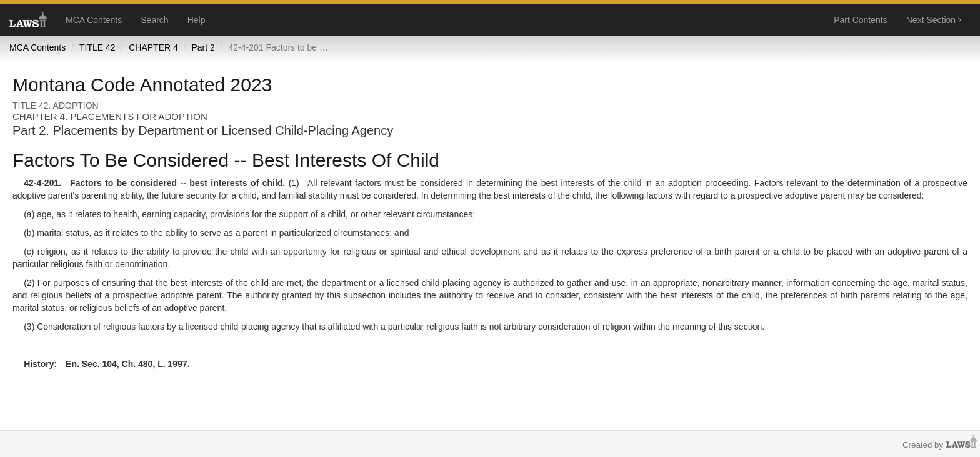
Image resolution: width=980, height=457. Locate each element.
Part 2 (203, 47)
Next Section (934, 20)
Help (197, 20)
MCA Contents (94, 20)
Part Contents (861, 20)
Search (154, 20)
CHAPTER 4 (153, 47)
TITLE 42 (97, 47)
